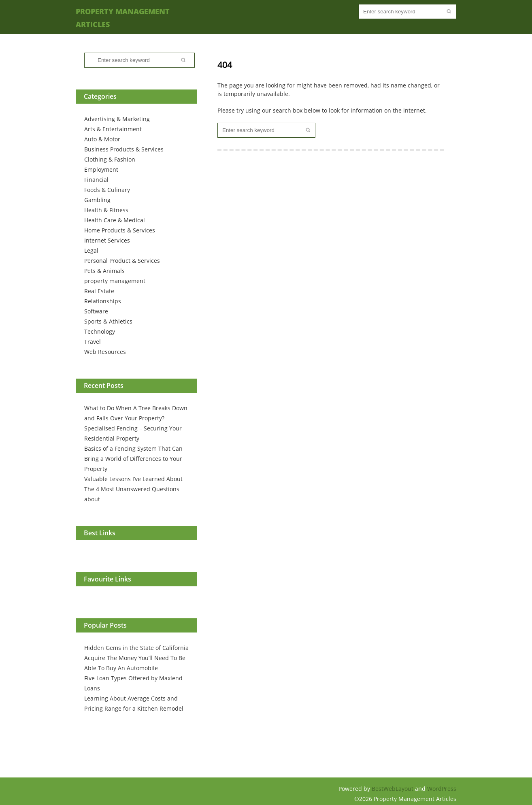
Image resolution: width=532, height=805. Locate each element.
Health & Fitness (106, 210)
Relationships (103, 301)
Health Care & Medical (115, 220)
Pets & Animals (104, 271)
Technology (100, 331)
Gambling (97, 200)
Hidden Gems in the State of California (136, 648)
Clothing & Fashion (110, 159)
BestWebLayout (393, 789)
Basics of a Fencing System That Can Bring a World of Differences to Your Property (133, 459)
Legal (91, 250)
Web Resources (105, 352)
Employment (101, 169)
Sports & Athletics (108, 321)
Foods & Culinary (107, 190)
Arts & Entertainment (113, 129)
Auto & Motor (102, 139)
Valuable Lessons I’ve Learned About (133, 479)
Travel (93, 342)
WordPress (442, 789)
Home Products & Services (120, 230)
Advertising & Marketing (117, 119)
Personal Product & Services (122, 261)
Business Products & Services (124, 149)
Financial (96, 180)
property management (115, 281)
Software (96, 311)
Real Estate (99, 291)
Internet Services (107, 240)
